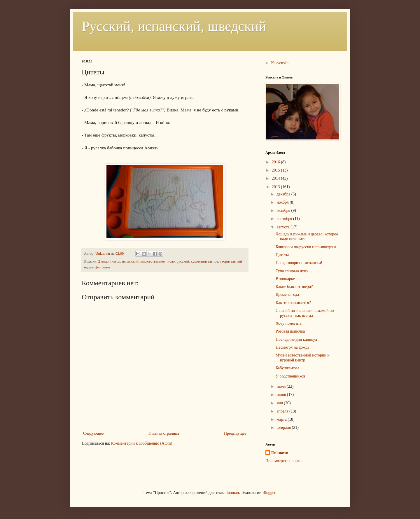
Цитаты (282, 255)
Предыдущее (235, 433)
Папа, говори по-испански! (299, 263)
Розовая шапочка (290, 331)
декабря (284, 194)
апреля (283, 411)
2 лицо (104, 261)
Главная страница (164, 433)
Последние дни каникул (296, 339)
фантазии (103, 267)
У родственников (290, 376)
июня (282, 395)
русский (183, 261)
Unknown (280, 453)
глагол (116, 261)
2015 (276, 170)
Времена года (287, 295)
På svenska (280, 63)
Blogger (269, 493)
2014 (276, 178)
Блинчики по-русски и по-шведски (306, 247)
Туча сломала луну (292, 271)
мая (280, 403)
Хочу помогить (289, 323)
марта (282, 419)
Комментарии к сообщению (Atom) (142, 443)
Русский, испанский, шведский (174, 26)
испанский (131, 261)
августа (283, 227)
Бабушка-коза (287, 368)
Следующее (93, 433)
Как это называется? (293, 303)
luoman (233, 493)
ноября (283, 202)
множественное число (157, 261)
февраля (284, 428)
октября (284, 210)
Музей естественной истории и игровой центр (303, 358)
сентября (285, 219)
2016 (276, 162)
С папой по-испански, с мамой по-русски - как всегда (305, 313)
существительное (205, 261)
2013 (276, 187)
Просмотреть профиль (285, 461)
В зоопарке (285, 279)
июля (282, 386)
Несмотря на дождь (293, 347)
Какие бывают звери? (294, 287)
